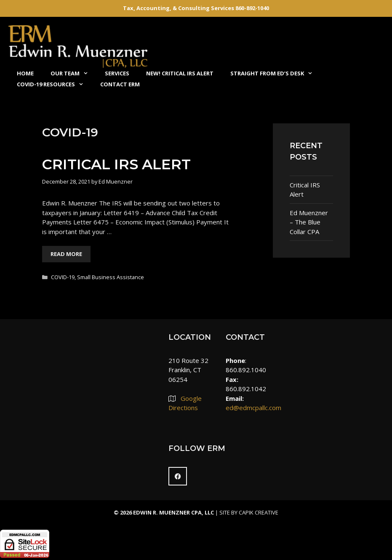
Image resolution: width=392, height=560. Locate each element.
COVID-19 (63, 277)
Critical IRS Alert (116, 164)
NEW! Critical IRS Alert (180, 73)
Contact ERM (120, 84)
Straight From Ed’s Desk (276, 73)
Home (25, 73)
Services (117, 73)
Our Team (73, 73)
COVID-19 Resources (54, 84)
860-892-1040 (252, 8)
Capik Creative (259, 512)
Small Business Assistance (111, 277)
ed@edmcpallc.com (253, 408)
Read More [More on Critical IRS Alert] (66, 254)
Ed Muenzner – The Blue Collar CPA (309, 222)
